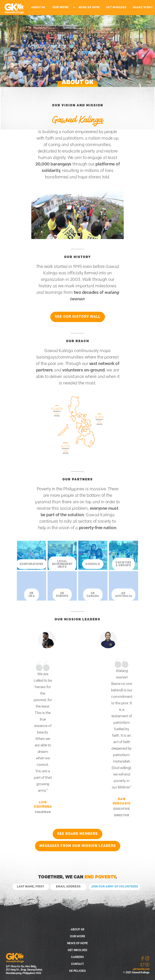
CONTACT (77, 964)
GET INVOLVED (116, 8)
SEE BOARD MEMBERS (77, 834)
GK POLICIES (77, 971)
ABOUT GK (38, 8)
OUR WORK (61, 7)
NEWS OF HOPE (89, 8)
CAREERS (77, 957)
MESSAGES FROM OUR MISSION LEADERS (78, 846)
